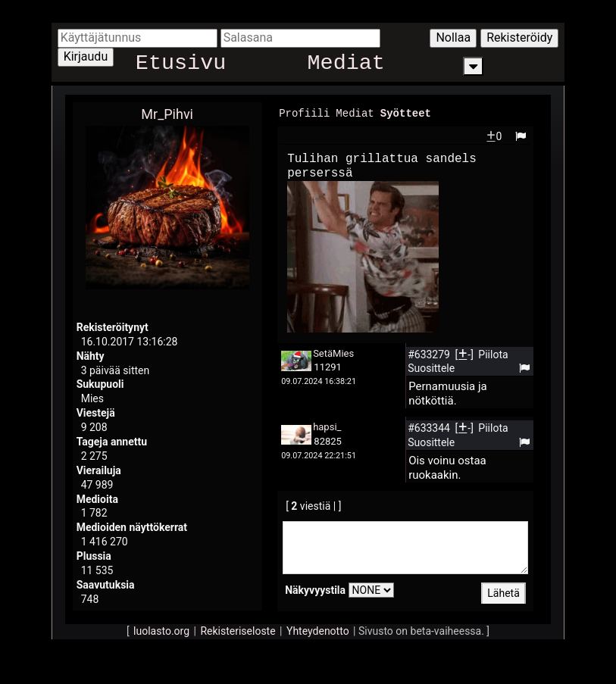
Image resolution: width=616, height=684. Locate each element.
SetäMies (333, 353)
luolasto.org (161, 630)
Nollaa (453, 37)
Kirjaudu (86, 56)
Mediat (346, 66)
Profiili (304, 112)
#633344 (430, 427)
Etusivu (181, 66)
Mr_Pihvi (167, 114)
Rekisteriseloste (238, 630)
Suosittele (431, 367)
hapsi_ (327, 426)
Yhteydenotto (318, 630)
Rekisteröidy (519, 37)
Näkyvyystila (315, 589)
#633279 (430, 354)
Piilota (493, 354)
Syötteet (406, 112)
